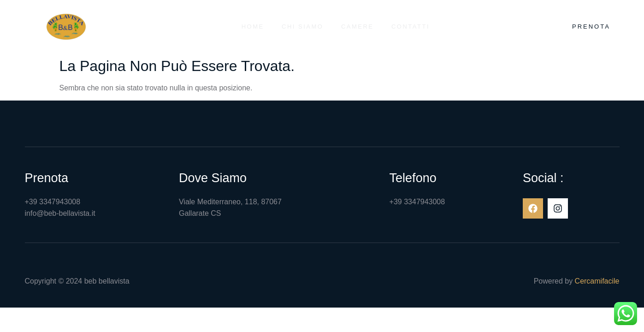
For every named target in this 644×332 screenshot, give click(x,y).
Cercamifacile (597, 281)
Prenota (591, 27)
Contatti (411, 27)
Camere (357, 27)
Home (251, 27)
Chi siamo (302, 27)
